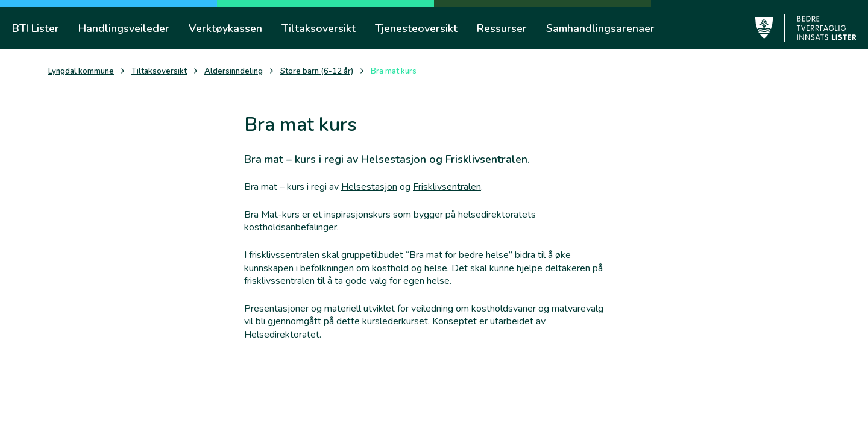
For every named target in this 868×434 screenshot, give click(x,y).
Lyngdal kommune (81, 71)
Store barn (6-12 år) (317, 71)
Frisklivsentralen (447, 187)
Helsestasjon (369, 187)
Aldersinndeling (234, 71)
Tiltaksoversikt (159, 71)
